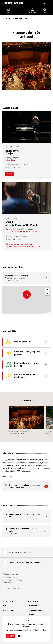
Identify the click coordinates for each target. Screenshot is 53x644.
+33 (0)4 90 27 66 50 (11, 589)
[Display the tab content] (26, 342)
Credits (31, 615)
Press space (33, 601)
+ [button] (47, 290)
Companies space (35, 610)
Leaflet (47, 313)
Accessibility (8, 601)
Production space (35, 606)
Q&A (4, 606)
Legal (5, 615)
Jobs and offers (9, 610)
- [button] (47, 294)
